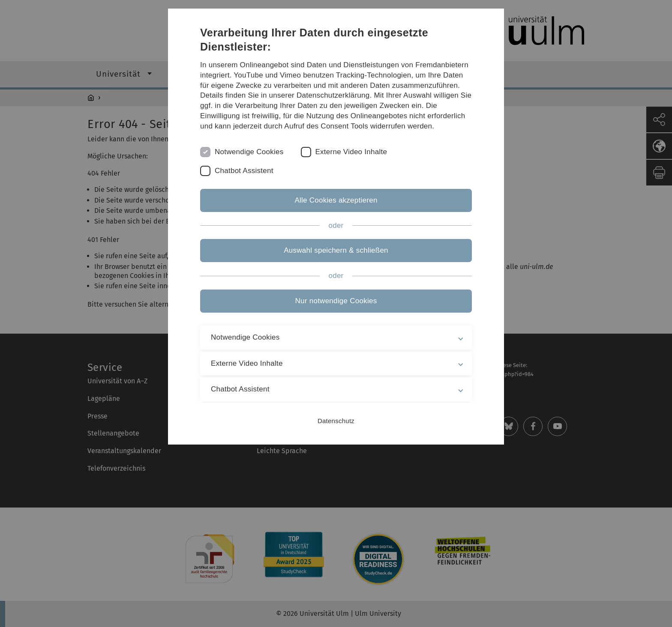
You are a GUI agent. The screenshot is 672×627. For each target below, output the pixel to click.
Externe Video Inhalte (351, 152)
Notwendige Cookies (249, 152)
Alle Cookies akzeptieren (336, 200)
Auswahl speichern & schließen (336, 250)
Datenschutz (336, 421)
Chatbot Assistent (244, 171)
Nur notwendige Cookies (336, 301)
